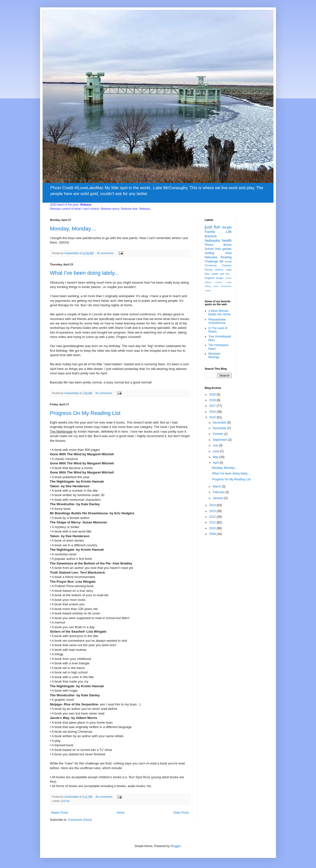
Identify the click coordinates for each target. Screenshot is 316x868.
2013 (213, 511)
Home (121, 813)
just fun (65, 801)
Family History (214, 270)
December (220, 423)
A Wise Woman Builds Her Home (220, 313)
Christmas (211, 265)
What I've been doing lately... (84, 273)
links (218, 249)
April (216, 463)
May (216, 457)
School (209, 249)
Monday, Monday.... (73, 229)
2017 (213, 406)
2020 (213, 395)
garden (227, 249)
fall (221, 261)
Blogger (176, 846)
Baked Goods (213, 282)
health (227, 241)
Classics (227, 265)
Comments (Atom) (80, 820)
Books (227, 245)
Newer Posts (59, 813)
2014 (213, 505)
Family (210, 232)
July (216, 445)
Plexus (209, 245)
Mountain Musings (214, 355)
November (220, 428)
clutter (215, 274)
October (218, 434)
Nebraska (212, 241)
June (216, 451)
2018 (213, 400)
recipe (227, 227)
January (218, 498)
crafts (229, 282)
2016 (213, 412)
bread (228, 261)
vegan (208, 290)
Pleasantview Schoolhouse (217, 321)
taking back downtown (218, 286)
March (217, 487)
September (220, 440)
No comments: (106, 253)
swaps (220, 278)
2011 (213, 522)
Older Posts (181, 813)
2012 (213, 517)
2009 (213, 534)
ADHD (228, 278)
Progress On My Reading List (85, 413)
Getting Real (218, 253)
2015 (213, 417)
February (219, 492)
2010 (213, 528)
